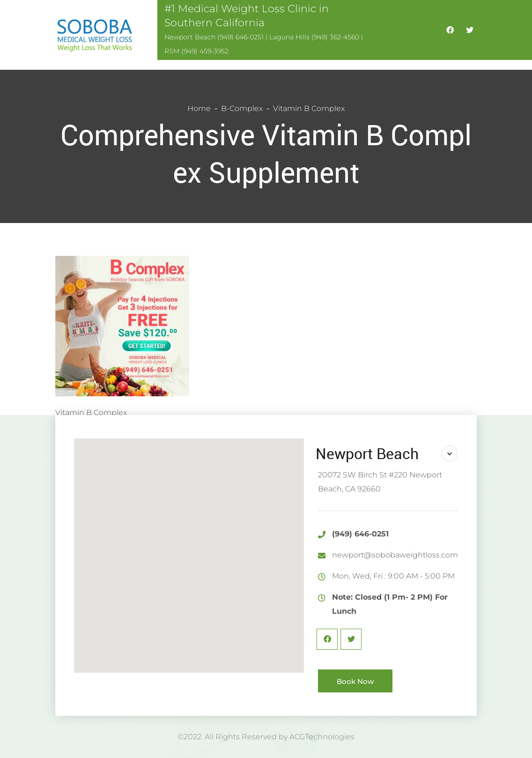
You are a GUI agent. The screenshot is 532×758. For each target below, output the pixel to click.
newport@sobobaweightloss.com (395, 555)
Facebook (327, 639)
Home (199, 108)
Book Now (355, 681)
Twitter (351, 639)
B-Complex (242, 108)
